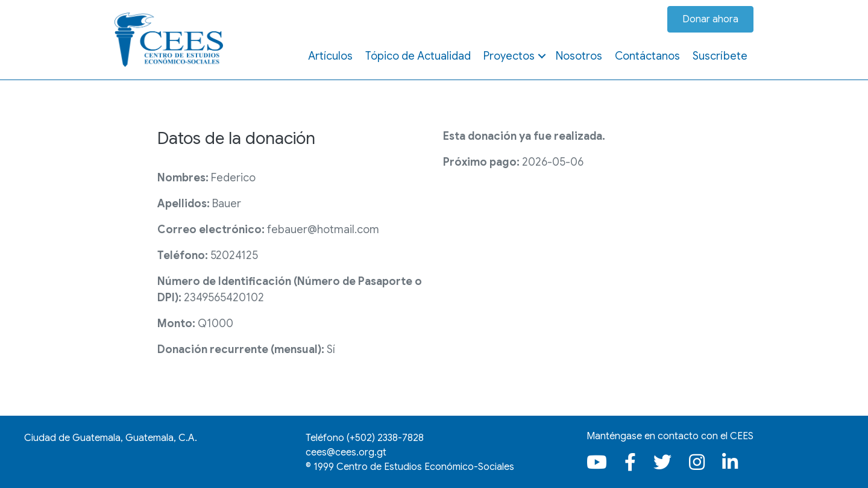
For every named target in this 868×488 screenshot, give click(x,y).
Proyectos (509, 56)
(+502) (385, 438)
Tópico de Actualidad (418, 56)
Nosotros (579, 56)
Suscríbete (720, 56)
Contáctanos (647, 56)
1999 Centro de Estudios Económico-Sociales (414, 467)
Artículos (330, 56)
